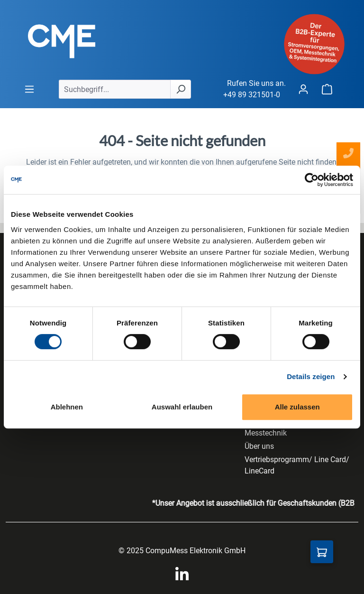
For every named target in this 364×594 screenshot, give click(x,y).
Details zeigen (311, 376)
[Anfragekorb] (322, 552)
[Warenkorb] (327, 89)
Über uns (259, 446)
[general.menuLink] (29, 89)
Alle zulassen (297, 407)
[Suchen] (181, 89)
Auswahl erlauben (182, 407)
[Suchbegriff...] (115, 89)
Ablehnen (67, 407)
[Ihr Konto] (303, 89)
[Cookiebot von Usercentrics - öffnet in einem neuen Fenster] (312, 180)
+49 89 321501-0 (252, 95)
